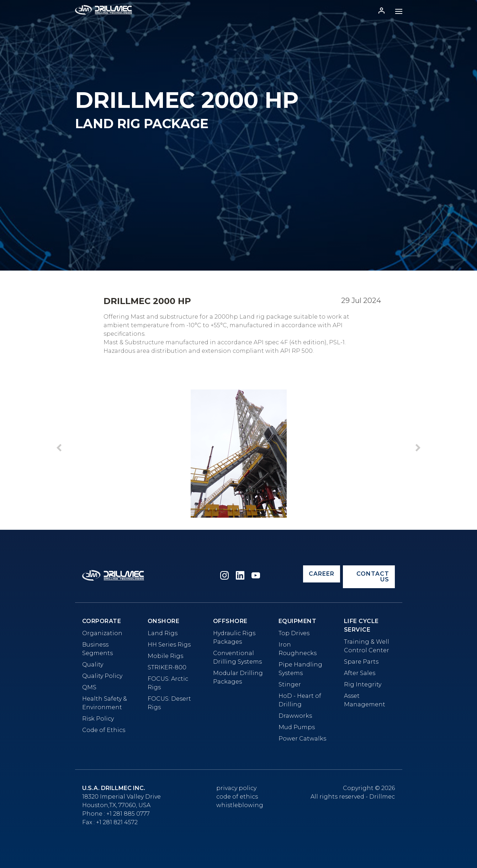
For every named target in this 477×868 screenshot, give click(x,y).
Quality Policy (102, 676)
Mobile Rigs (165, 656)
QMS (89, 687)
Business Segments (97, 649)
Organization (102, 633)
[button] (418, 449)
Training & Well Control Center (367, 646)
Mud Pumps (297, 727)
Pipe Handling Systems (300, 669)
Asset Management (365, 700)
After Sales (360, 673)
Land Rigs (163, 633)
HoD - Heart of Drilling (300, 700)
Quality (93, 665)
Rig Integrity (363, 684)
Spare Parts (361, 662)
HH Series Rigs (169, 645)
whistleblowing (240, 805)
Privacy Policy (236, 788)
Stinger (290, 684)
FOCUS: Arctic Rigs (168, 683)
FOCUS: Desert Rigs (169, 703)
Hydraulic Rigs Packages (234, 637)
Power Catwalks (302, 739)
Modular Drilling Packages (238, 677)
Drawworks (295, 716)
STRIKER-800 (167, 667)
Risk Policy (98, 719)
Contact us (373, 577)
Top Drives (294, 633)
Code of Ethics (104, 730)
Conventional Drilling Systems (237, 657)
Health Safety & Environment (105, 703)
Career (322, 574)
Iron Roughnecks (298, 649)
